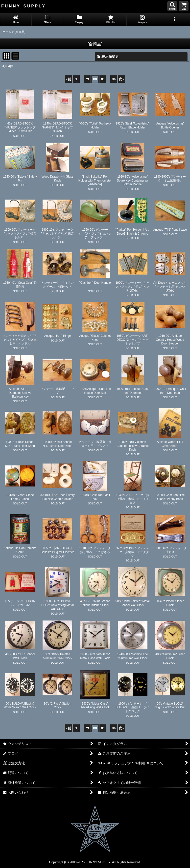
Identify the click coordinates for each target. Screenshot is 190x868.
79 (87, 79)
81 (103, 79)
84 (114, 79)
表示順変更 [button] (108, 57)
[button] (172, 6)
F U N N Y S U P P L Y (23, 6)
